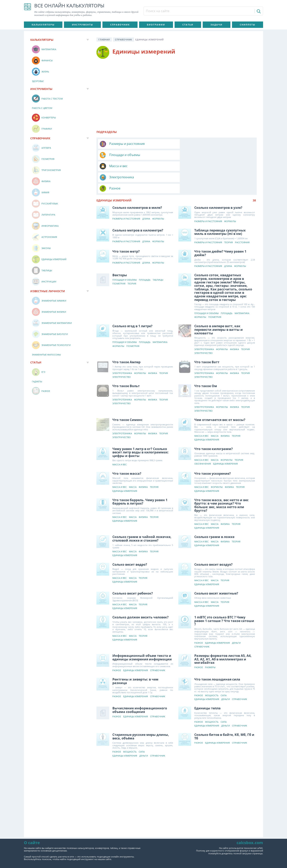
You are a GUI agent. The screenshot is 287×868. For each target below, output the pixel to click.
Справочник (120, 25)
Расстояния (242, 220)
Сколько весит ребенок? (133, 571)
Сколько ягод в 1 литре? (132, 304)
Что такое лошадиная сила (217, 657)
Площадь (145, 258)
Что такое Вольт (126, 364)
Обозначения (203, 442)
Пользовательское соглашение (100, 849)
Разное (115, 166)
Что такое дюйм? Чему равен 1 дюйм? (221, 231)
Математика (242, 291)
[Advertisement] (177, 93)
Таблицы (158, 258)
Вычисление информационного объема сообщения (140, 688)
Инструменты (83, 25)
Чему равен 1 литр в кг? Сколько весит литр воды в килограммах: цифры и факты (141, 430)
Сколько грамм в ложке (215, 515)
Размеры (210, 645)
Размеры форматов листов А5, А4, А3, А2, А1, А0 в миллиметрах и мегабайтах (223, 637)
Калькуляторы (43, 25)
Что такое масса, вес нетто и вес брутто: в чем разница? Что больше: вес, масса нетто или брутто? (222, 483)
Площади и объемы (204, 144)
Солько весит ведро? (130, 542)
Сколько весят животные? (216, 571)
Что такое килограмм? (214, 427)
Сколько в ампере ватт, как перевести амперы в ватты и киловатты (219, 307)
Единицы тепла (208, 686)
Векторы (120, 253)
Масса (215, 414)
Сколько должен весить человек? (141, 595)
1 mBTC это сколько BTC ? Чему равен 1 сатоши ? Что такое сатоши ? (224, 598)
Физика (235, 327)
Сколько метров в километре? (138, 208)
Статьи (188, 25)
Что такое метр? (126, 229)
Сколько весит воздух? (214, 542)
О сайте (204, 849)
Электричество (204, 331)
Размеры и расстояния (127, 144)
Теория (229, 220)
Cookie (186, 849)
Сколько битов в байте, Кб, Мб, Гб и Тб (225, 714)
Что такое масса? (127, 451)
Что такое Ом (206, 364)
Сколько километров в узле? (219, 185)
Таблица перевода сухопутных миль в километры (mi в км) (220, 210)
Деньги (236, 621)
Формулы (158, 197)
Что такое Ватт (207, 340)
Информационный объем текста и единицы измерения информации (142, 635)
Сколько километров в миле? (137, 185)
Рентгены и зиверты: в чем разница (135, 659)
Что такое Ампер (126, 340)
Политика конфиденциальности (152, 849)
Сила (224, 673)
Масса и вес (118, 155)
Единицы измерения (207, 417)
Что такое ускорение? (213, 451)
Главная (104, 40)
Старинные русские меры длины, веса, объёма (141, 714)
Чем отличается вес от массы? (220, 397)
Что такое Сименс (127, 397)
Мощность (212, 673)
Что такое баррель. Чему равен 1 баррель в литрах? (140, 479)
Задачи (216, 25)
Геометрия (119, 261)
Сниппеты (248, 25)
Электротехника (201, 155)
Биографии (156, 25)
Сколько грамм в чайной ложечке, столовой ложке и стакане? (142, 516)
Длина (146, 197)
